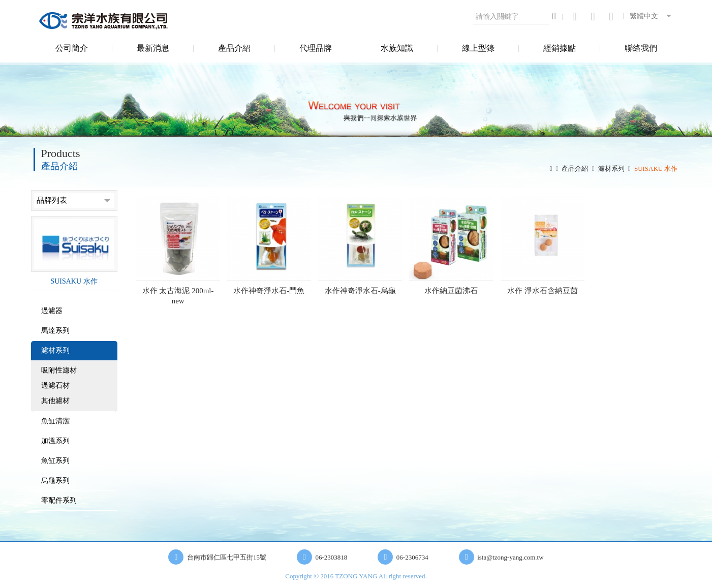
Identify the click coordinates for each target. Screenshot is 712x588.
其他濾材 (55, 401)
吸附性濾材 (59, 370)
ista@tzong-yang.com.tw (510, 557)
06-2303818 (331, 557)
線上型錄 (478, 48)
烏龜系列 (55, 481)
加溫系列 (55, 441)
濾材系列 (611, 168)
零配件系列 (59, 500)
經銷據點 (560, 48)
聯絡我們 (641, 48)
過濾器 (52, 311)
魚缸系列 (55, 461)
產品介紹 (234, 48)
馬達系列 (55, 331)
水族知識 (397, 48)
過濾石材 (55, 385)
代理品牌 (316, 48)
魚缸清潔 (55, 421)
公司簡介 (72, 48)
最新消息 (153, 48)
